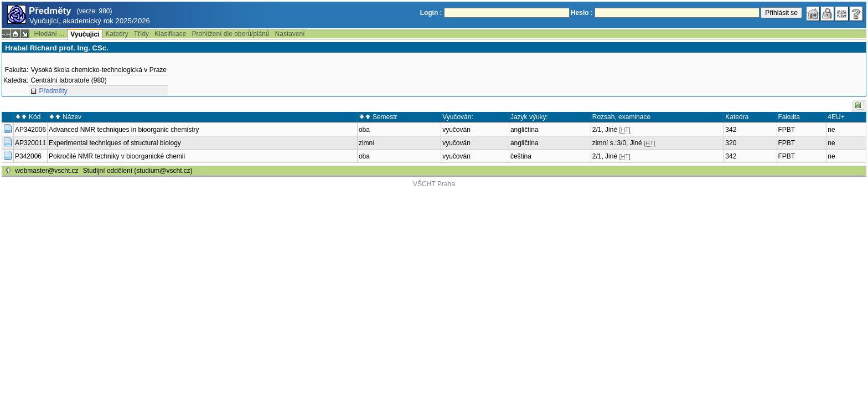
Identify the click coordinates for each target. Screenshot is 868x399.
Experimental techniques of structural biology (115, 143)
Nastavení (290, 34)
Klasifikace (170, 34)
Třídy (141, 34)
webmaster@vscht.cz (46, 171)
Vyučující (85, 34)
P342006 (28, 156)
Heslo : (582, 13)
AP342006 (30, 130)
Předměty (53, 91)
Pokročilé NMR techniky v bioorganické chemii (117, 156)
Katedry (117, 34)
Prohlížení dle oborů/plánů (230, 34)
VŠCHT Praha (434, 184)
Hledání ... (49, 34)
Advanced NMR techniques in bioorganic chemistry (124, 130)
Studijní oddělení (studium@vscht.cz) (138, 171)
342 (731, 130)
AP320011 (30, 143)
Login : (431, 13)
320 (731, 143)
